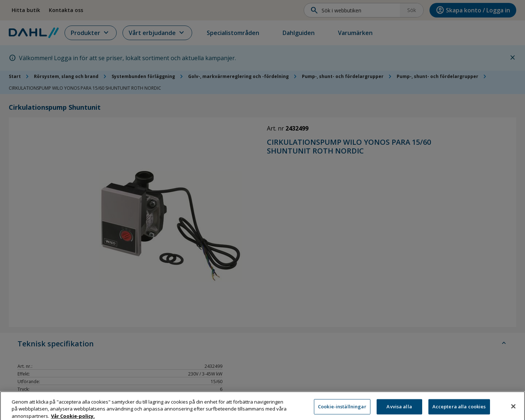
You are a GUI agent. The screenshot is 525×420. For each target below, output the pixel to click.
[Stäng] (513, 410)
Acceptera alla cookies (459, 410)
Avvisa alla (399, 410)
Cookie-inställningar (342, 410)
